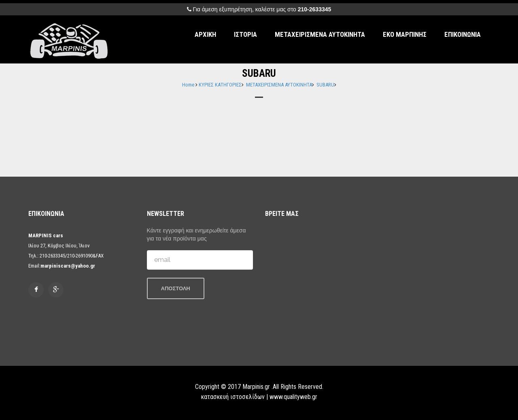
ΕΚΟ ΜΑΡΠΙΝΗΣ (405, 34)
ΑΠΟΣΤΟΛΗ (176, 288)
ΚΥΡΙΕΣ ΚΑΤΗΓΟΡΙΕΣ (220, 85)
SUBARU (325, 85)
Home (188, 85)
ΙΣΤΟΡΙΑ (245, 34)
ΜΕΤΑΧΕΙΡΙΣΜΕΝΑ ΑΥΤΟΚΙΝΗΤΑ (320, 34)
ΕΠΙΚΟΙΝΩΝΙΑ (463, 34)
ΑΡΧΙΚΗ (205, 34)
